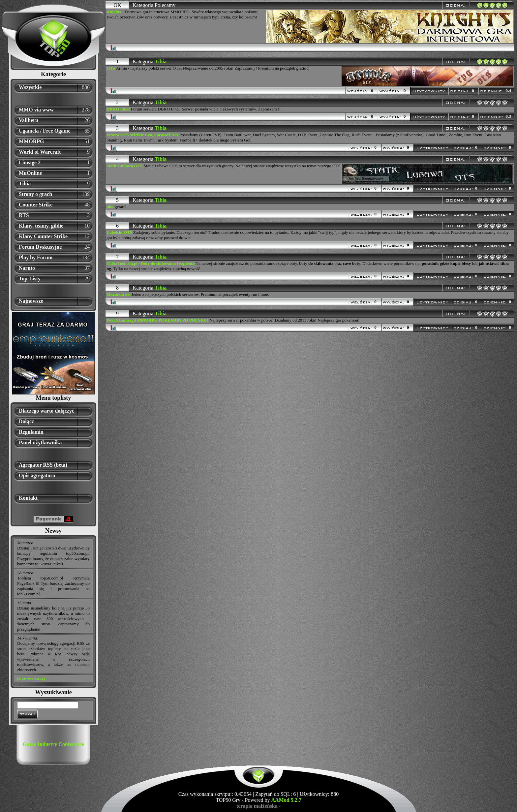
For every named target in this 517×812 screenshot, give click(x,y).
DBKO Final (118, 109)
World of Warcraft (40, 152)
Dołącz (26, 421)
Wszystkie (30, 87)
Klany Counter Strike (43, 236)
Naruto (27, 268)
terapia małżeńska (257, 806)
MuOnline (30, 173)
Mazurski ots (119, 294)
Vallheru (29, 120)
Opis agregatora (37, 475)
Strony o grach (35, 194)
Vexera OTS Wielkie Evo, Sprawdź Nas (142, 135)
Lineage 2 (30, 162)
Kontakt (28, 498)
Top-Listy (30, 279)
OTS (111, 68)
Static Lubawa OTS (125, 166)
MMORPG (31, 141)
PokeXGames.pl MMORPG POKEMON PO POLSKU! (157, 320)
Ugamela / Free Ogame (45, 131)
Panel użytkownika (40, 442)
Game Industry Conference (53, 744)
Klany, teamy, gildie (41, 226)
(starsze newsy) (31, 679)
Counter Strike (36, 205)
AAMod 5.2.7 (286, 800)
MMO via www (36, 110)
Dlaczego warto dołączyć (46, 411)
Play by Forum (36, 257)
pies (110, 207)
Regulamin (31, 432)
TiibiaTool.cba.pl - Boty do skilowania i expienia (151, 263)
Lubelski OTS (119, 232)
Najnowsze (31, 301)
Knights (114, 12)
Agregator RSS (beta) (43, 465)
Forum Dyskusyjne (40, 247)
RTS (24, 215)
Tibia (25, 184)
